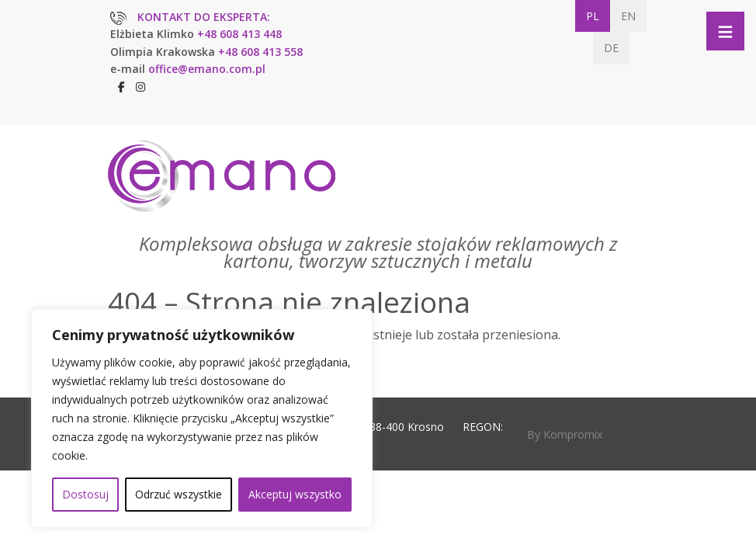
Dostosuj (85, 494)
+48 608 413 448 (239, 34)
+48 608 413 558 (260, 52)
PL (593, 16)
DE (611, 48)
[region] (202, 418)
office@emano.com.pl (207, 69)
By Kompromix (565, 434)
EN (628, 16)
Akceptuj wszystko (295, 494)
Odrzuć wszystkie (179, 494)
